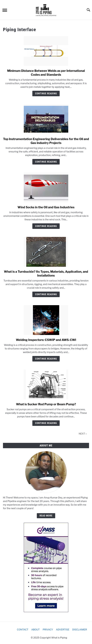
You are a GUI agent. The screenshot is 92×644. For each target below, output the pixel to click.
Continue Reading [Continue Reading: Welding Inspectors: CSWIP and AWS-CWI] (46, 359)
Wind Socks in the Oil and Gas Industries (46, 207)
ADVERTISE (63, 630)
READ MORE (46, 516)
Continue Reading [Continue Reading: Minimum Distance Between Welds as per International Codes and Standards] (46, 94)
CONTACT (23, 630)
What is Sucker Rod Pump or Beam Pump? (46, 404)
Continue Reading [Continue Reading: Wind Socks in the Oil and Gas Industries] (46, 226)
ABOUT (36, 630)
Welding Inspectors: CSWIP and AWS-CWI (46, 340)
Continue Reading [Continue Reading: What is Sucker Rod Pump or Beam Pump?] (46, 423)
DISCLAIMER (80, 630)
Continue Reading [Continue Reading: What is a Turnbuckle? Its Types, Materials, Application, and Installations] (46, 294)
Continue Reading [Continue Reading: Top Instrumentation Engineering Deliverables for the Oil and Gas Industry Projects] (46, 162)
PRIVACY (48, 630)
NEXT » (83, 434)
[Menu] (5, 11)
